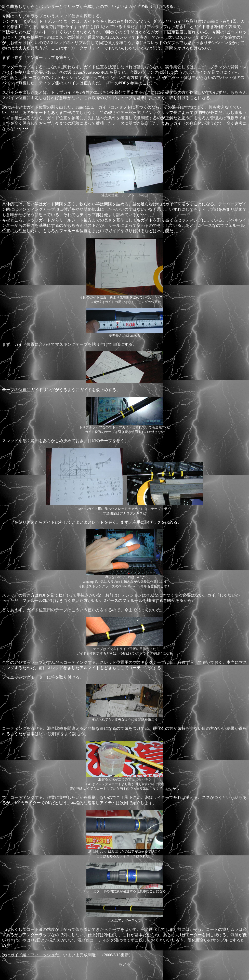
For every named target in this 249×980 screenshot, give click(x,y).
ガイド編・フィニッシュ (33, 955)
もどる (125, 964)
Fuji (79, 72)
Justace (92, 72)
